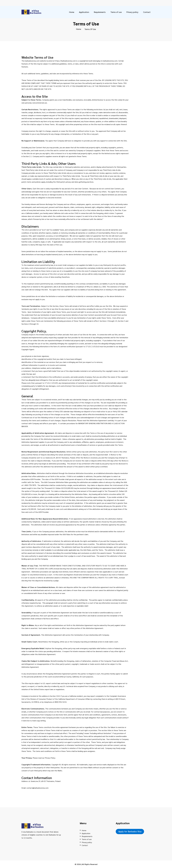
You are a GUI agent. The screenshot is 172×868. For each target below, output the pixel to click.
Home (72, 12)
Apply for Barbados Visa (130, 831)
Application (84, 12)
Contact (147, 12)
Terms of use (116, 12)
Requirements (100, 12)
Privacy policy (132, 12)
